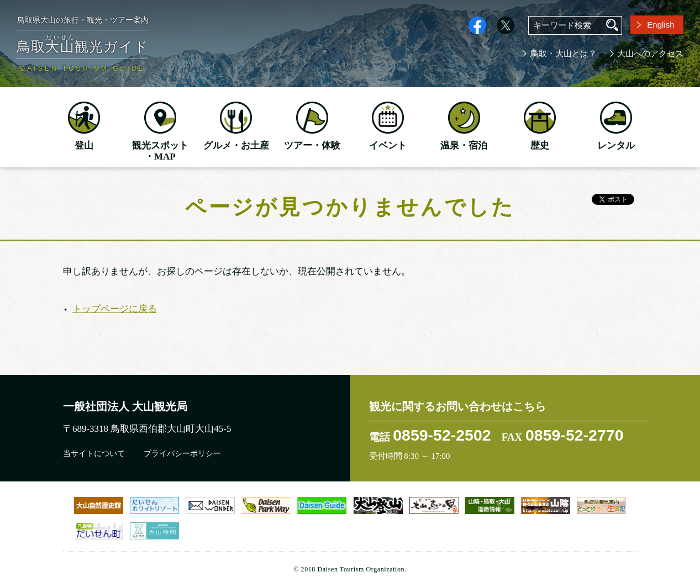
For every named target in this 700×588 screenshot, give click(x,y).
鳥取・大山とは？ (564, 54)
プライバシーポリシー (182, 454)
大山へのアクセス (650, 54)
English (660, 25)
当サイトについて (94, 454)
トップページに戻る (115, 309)
